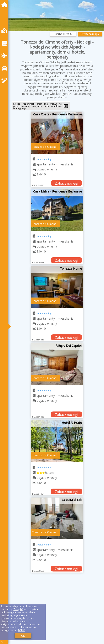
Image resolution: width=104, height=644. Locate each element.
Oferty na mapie (90, 34)
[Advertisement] (57, 612)
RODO (21, 630)
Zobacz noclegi (66, 183)
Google (18, 609)
